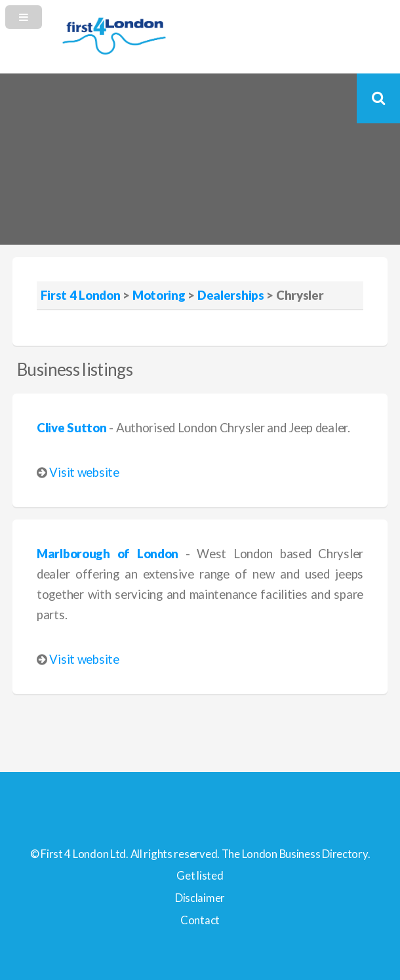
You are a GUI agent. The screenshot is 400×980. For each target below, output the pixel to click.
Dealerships (231, 295)
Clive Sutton (72, 428)
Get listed (200, 875)
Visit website (84, 472)
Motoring (159, 295)
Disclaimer (200, 898)
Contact (200, 920)
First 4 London (81, 295)
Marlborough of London (108, 554)
